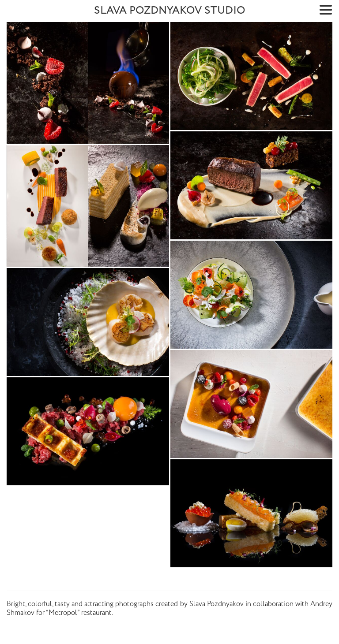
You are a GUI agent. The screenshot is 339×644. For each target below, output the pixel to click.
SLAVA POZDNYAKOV (170, 11)
